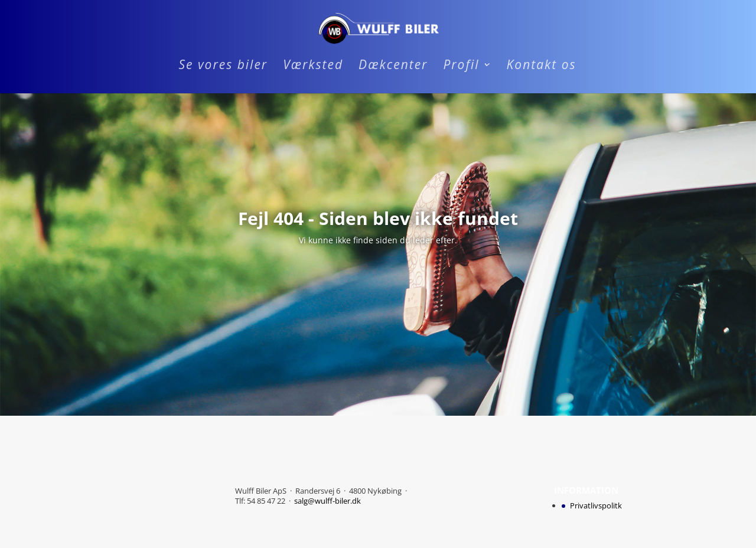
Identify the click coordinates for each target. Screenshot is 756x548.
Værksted (313, 66)
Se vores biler (223, 66)
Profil (461, 66)
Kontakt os (542, 66)
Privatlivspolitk (596, 505)
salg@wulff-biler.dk (328, 501)
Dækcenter (393, 66)
